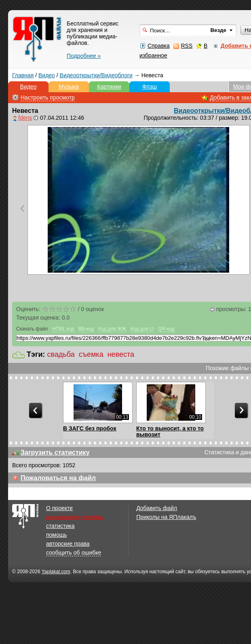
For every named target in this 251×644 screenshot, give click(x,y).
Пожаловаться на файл (58, 478)
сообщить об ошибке (74, 553)
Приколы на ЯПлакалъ (166, 517)
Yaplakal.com (56, 572)
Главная (23, 75)
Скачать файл (32, 329)
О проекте (59, 508)
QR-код (166, 329)
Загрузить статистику (55, 452)
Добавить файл (157, 508)
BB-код (86, 329)
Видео (47, 75)
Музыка (69, 87)
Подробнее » (84, 56)
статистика (60, 526)
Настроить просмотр (48, 97)
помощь (57, 535)
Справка (159, 46)
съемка (91, 354)
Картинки (109, 87)
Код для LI (142, 329)
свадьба (61, 354)
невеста (121, 354)
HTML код (63, 329)
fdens (25, 118)
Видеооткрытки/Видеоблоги (96, 75)
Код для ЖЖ (112, 329)
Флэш (150, 87)
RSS (187, 46)
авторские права (68, 544)
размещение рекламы (75, 517)
